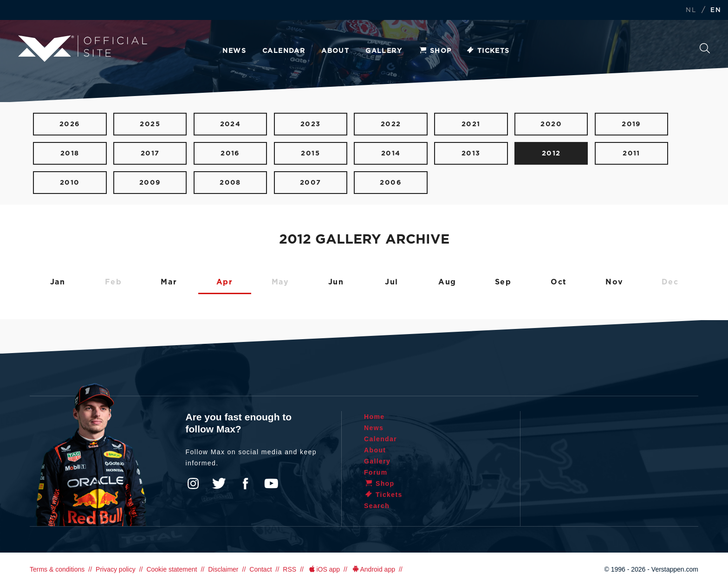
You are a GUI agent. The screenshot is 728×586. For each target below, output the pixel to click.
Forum (376, 472)
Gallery (384, 51)
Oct (559, 282)
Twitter (219, 483)
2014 (391, 153)
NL (691, 10)
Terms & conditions (57, 569)
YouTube (271, 483)
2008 (230, 183)
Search (705, 48)
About (335, 51)
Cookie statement (172, 569)
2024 (231, 124)
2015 (310, 153)
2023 (311, 124)
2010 (70, 183)
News (234, 51)
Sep (503, 282)
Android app (373, 569)
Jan (58, 282)
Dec (670, 282)
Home (374, 417)
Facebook (245, 483)
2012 (551, 153)
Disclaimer (223, 569)
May (280, 282)
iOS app (324, 569)
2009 (150, 183)
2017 (150, 153)
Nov (614, 282)
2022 (391, 124)
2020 (551, 124)
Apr (225, 282)
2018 (70, 153)
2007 (311, 183)
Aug (447, 282)
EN (716, 10)
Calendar (284, 51)
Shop (435, 51)
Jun (336, 282)
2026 (70, 124)
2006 (391, 183)
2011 (631, 153)
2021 (471, 124)
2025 (150, 124)
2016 (230, 153)
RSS (289, 569)
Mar (169, 282)
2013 (471, 153)
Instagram (193, 483)
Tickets (488, 51)
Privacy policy (116, 569)
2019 (631, 124)
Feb (114, 282)
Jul (392, 282)
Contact (260, 569)
